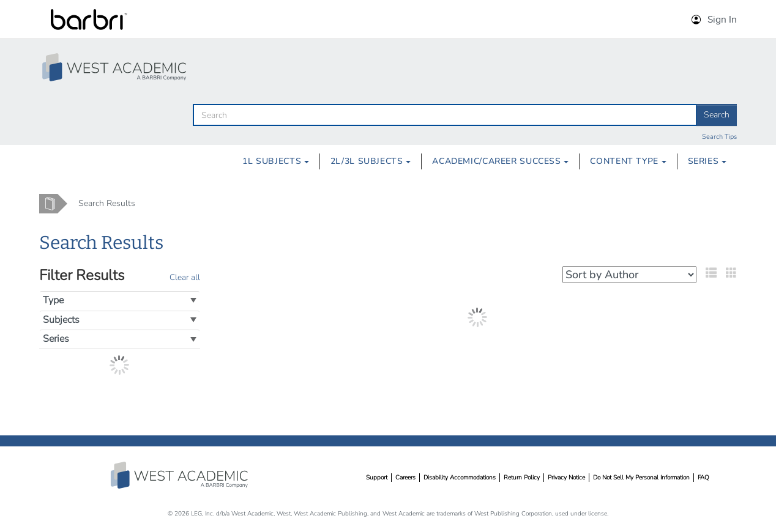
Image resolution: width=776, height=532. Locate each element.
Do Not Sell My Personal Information (641, 478)
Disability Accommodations (460, 478)
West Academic (181, 475)
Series (707, 161)
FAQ (703, 478)
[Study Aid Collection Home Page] (116, 67)
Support (377, 478)
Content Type (628, 161)
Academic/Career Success (500, 161)
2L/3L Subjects (371, 161)
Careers (405, 478)
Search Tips (719, 137)
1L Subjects (276, 161)
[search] (445, 115)
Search (717, 115)
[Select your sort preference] (629, 275)
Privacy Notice (566, 478)
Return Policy (522, 478)
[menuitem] (276, 161)
